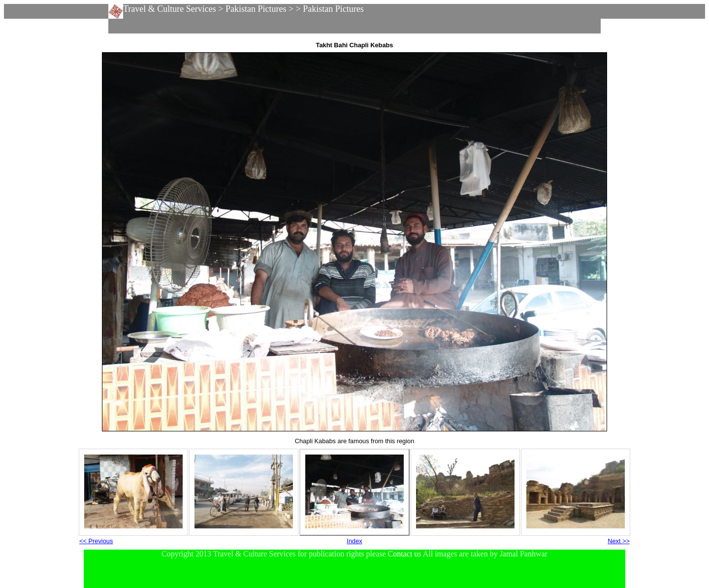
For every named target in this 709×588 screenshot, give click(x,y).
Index (354, 541)
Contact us (405, 554)
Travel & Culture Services (170, 9)
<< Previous (96, 541)
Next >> (619, 541)
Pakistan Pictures (256, 9)
